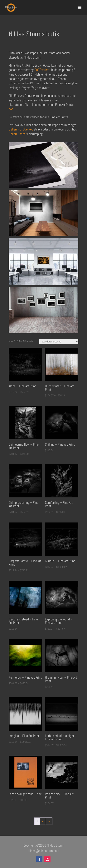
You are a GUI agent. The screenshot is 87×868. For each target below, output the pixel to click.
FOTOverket (42, 70)
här (11, 109)
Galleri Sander (18, 134)
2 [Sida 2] (43, 821)
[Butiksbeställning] (59, 342)
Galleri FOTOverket (21, 129)
